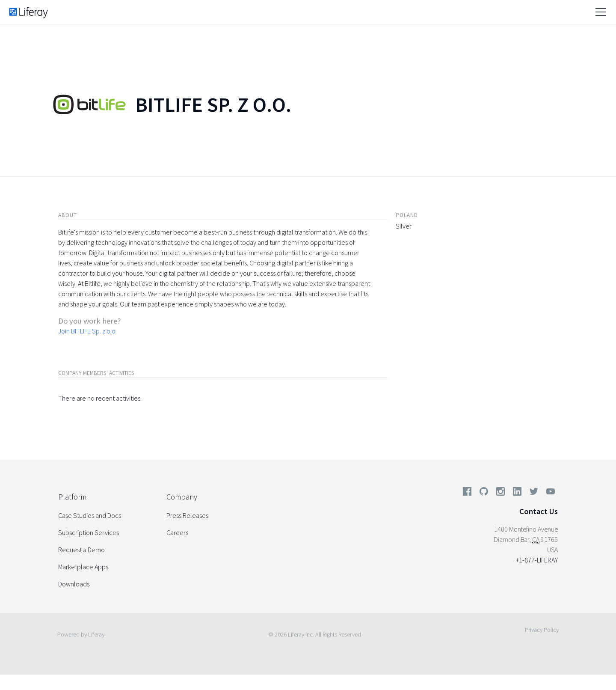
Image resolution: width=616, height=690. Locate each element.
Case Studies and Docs (90, 515)
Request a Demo (81, 550)
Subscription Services (89, 532)
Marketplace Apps (83, 567)
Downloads (74, 584)
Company (182, 497)
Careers (177, 532)
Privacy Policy (542, 630)
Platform (72, 497)
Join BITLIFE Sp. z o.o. (87, 331)
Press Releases (187, 515)
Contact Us (539, 511)
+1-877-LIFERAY (537, 560)
